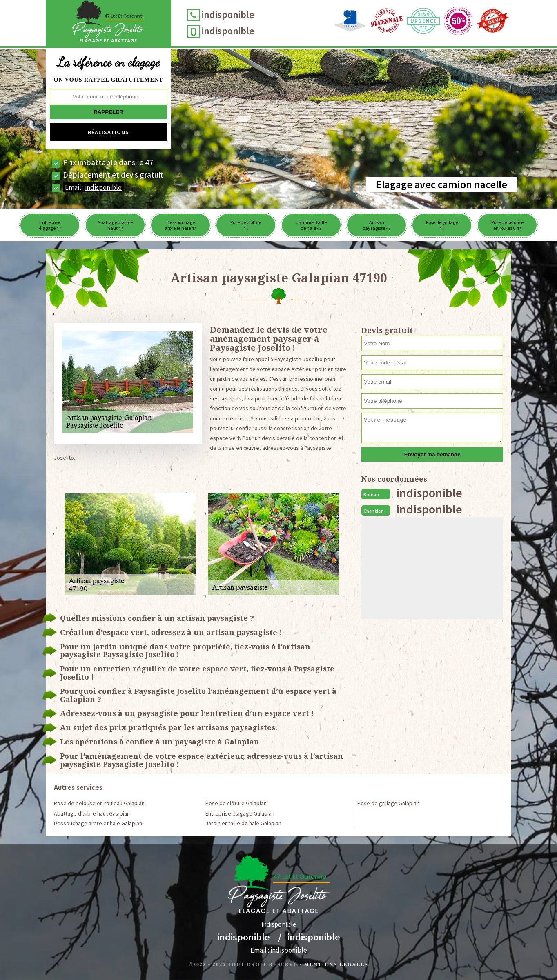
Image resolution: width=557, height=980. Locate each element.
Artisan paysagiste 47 (377, 225)
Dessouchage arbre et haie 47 (180, 225)
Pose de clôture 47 (246, 225)
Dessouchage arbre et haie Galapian (98, 823)
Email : (93, 187)
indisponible (228, 14)
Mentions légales (336, 964)
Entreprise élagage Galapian (240, 813)
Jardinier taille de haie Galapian (243, 823)
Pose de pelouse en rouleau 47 (507, 225)
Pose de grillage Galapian (388, 803)
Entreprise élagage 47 (50, 225)
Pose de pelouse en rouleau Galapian (99, 803)
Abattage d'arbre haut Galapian (92, 813)
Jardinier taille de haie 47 (311, 225)
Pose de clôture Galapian (236, 803)
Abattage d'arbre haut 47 (115, 225)
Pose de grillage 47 (442, 225)
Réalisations (108, 132)
